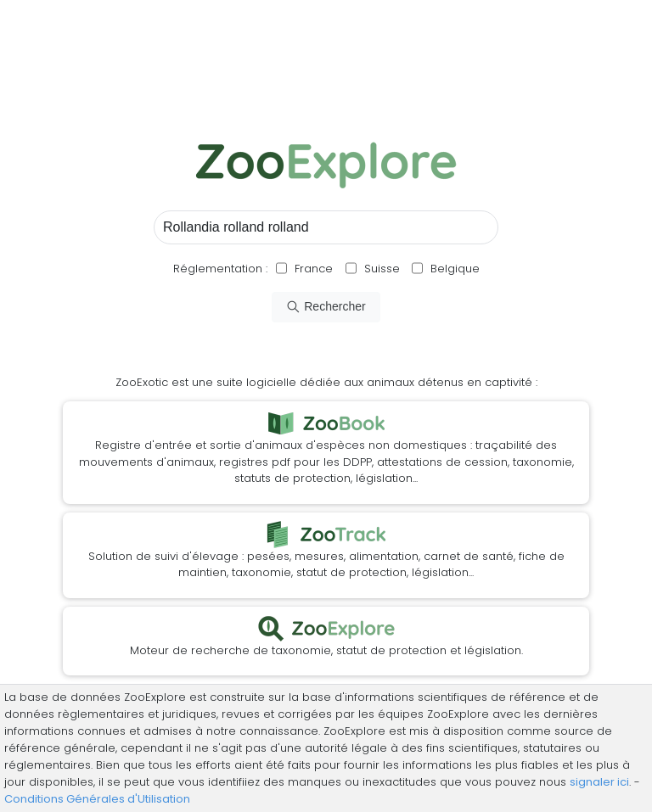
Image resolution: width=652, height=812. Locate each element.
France (312, 269)
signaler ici (599, 782)
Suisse (382, 269)
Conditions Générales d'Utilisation (97, 799)
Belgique (453, 269)
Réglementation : (220, 269)
